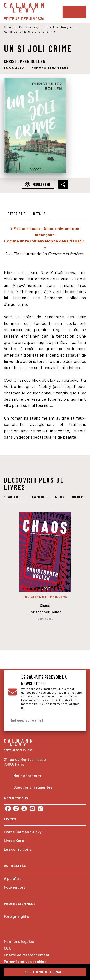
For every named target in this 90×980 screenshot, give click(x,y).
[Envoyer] (77, 720)
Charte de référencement (27, 955)
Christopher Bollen (25, 61)
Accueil (9, 27)
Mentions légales (19, 941)
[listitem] (8, 809)
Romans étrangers (17, 31)
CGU (8, 948)
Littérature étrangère (59, 27)
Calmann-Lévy (29, 27)
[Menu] (74, 12)
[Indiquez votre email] (39, 720)
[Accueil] (24, 11)
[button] (50, 67)
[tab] (17, 214)
